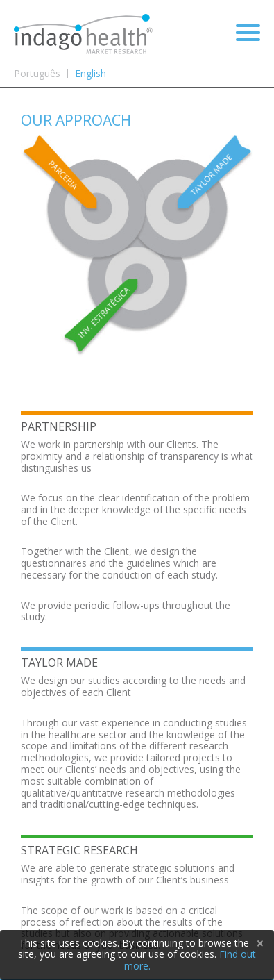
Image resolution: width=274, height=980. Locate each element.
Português (37, 73)
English (91, 73)
